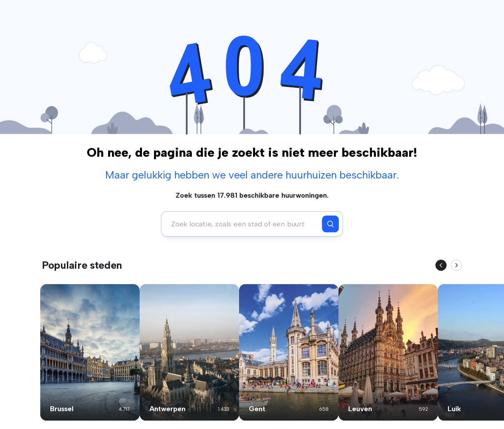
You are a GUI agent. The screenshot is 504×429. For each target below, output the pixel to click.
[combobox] (243, 224)
